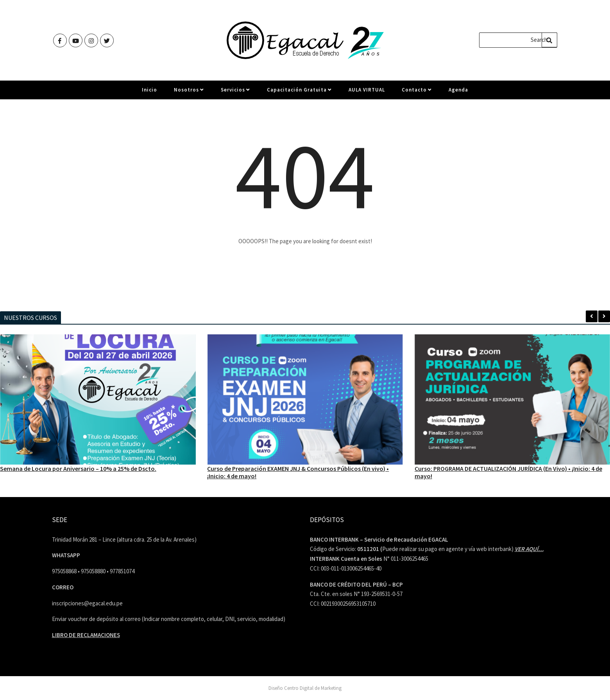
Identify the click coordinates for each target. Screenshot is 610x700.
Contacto (417, 93)
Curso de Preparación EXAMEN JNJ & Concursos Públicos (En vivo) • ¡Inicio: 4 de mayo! (298, 472)
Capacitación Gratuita (299, 93)
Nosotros (189, 93)
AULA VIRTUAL (367, 93)
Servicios (235, 93)
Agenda (458, 93)
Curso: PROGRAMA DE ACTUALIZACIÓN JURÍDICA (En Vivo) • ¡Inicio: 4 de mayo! (508, 472)
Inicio (149, 93)
